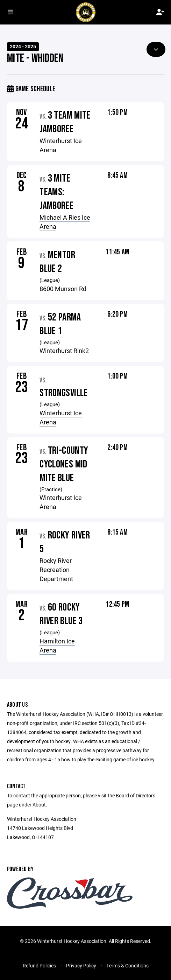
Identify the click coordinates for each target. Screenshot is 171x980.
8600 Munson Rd (63, 289)
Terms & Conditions (127, 965)
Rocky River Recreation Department (56, 570)
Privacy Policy (81, 965)
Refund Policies (39, 965)
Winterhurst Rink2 (64, 351)
